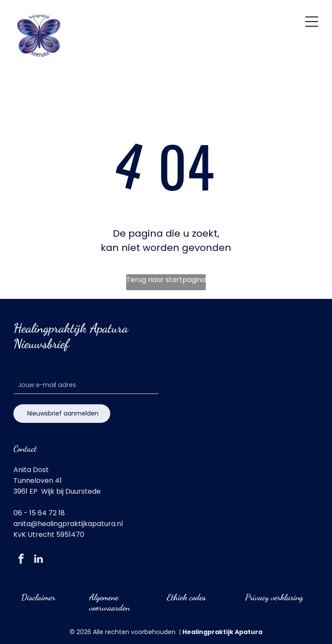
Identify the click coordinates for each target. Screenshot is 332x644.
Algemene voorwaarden (109, 603)
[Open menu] (312, 22)
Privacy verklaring (274, 597)
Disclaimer (38, 597)
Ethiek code (185, 597)
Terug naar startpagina (166, 280)
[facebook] (21, 560)
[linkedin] (38, 560)
